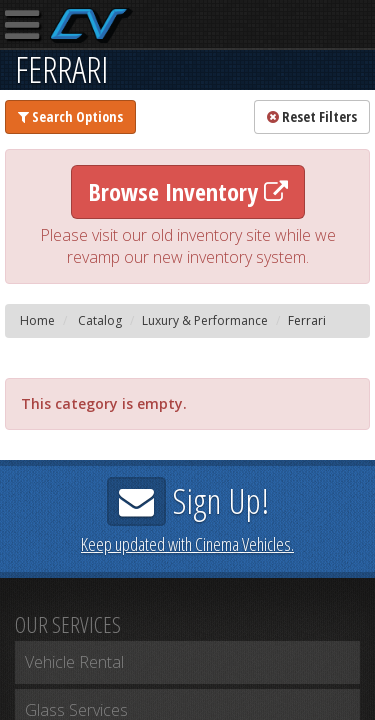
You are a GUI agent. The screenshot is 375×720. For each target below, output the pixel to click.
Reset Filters (312, 116)
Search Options (70, 116)
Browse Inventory (188, 191)
